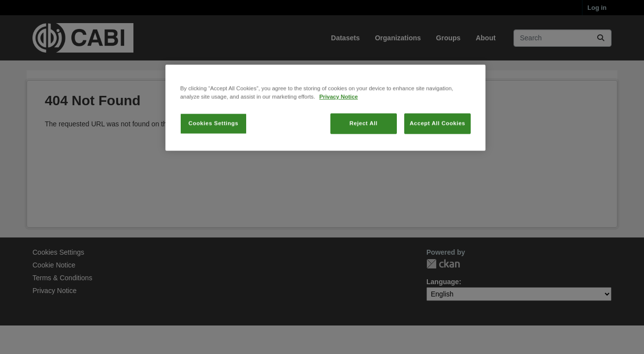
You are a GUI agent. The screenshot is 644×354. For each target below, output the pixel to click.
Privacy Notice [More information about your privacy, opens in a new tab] (338, 132)
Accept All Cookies (437, 159)
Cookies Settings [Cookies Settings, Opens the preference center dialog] (213, 159)
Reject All (364, 159)
